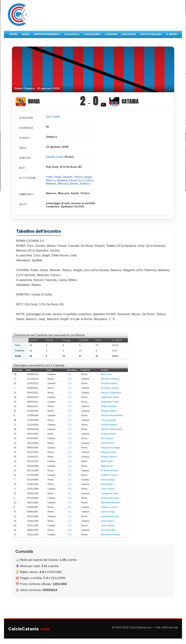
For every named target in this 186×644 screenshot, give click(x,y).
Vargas (88, 177)
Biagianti (62, 180)
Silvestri (67, 177)
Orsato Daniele (109, 434)
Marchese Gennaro (111, 503)
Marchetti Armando (111, 535)
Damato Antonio (109, 383)
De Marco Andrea (110, 388)
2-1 (70, 402)
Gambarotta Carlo (110, 498)
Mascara (63, 184)
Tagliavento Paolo (110, 397)
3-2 (70, 425)
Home (13, 34)
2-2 (70, 388)
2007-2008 (53, 117)
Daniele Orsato (55, 157)
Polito (49, 177)
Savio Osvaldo (108, 530)
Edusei (73, 180)
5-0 (70, 457)
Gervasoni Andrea (110, 379)
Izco (81, 180)
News (26, 34)
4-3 (70, 420)
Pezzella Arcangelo (111, 448)
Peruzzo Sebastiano (111, 393)
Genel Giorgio (108, 480)
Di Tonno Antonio (110, 471)
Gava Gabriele (108, 420)
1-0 (70, 383)
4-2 (70, 406)
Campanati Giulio (110, 494)
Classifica (72, 34)
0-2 (70, 438)
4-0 (70, 379)
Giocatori (129, 34)
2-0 (70, 434)
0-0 (70, 489)
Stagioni (111, 34)
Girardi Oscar (108, 443)
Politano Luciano (109, 475)
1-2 (70, 461)
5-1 (70, 494)
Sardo (58, 177)
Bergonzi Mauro (109, 411)
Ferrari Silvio (107, 521)
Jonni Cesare (108, 489)
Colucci (89, 180)
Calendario (92, 34)
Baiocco (51, 180)
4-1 (70, 374)
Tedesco (85, 184)
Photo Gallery (151, 34)
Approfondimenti (47, 34)
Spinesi (74, 184)
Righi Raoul (107, 466)
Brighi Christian (109, 406)
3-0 (70, 530)
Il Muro (172, 34)
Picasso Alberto (109, 457)
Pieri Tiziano (107, 438)
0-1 (70, 535)
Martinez (51, 184)
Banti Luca (106, 374)
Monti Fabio (107, 461)
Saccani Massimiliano (112, 415)
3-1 (70, 521)
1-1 (70, 397)
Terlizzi (78, 177)
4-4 (70, 484)
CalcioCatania (29, 629)
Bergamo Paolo (109, 452)
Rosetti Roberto (109, 425)
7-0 (70, 443)
